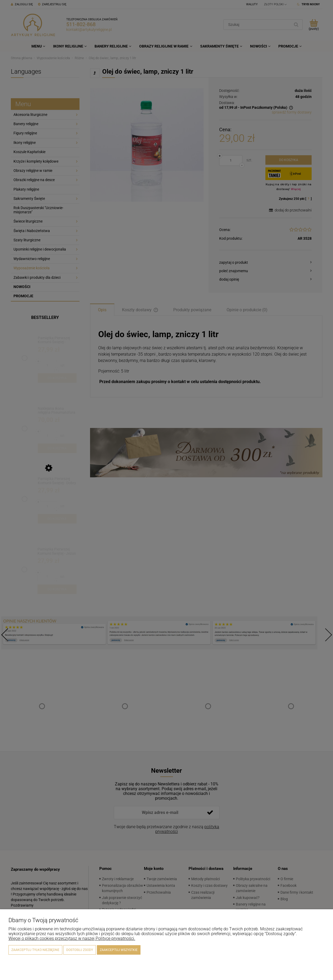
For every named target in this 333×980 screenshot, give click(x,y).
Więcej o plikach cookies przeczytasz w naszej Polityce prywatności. (72, 938)
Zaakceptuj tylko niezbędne (35, 950)
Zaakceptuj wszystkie (119, 950)
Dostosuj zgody (80, 950)
